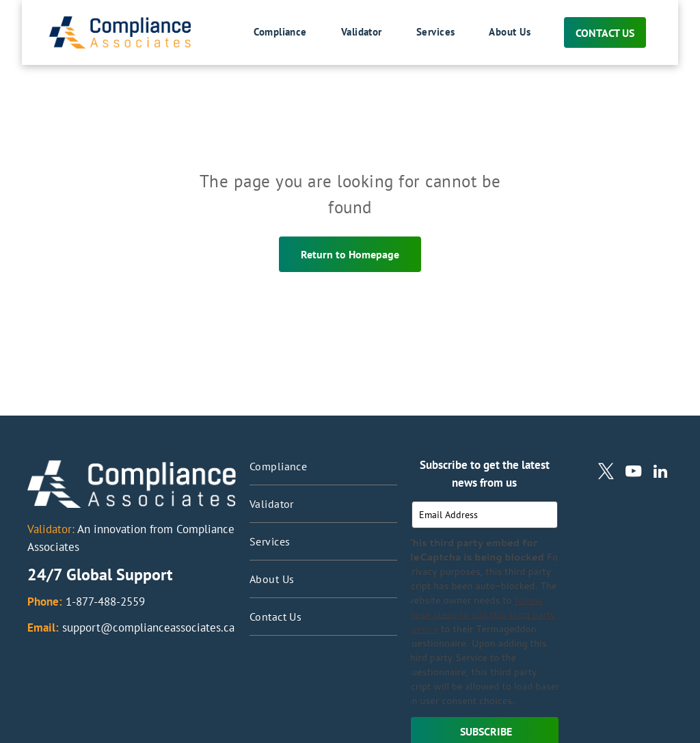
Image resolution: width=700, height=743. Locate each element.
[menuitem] (263, 33)
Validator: (51, 529)
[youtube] (633, 473)
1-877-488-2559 (105, 602)
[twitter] (606, 473)
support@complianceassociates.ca (148, 627)
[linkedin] (661, 473)
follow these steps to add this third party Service (481, 614)
